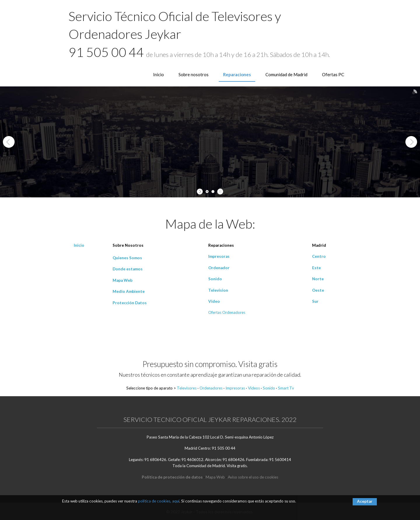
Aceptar (365, 501)
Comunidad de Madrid (286, 74)
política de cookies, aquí (159, 501)
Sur (315, 301)
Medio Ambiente (129, 291)
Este (316, 268)
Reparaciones (237, 74)
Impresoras (219, 256)
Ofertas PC (333, 74)
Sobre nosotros (194, 74)
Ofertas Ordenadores (227, 312)
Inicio (159, 74)
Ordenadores (211, 388)
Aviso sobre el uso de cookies (253, 477)
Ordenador (219, 268)
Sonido (215, 279)
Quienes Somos (127, 258)
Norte (318, 279)
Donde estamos (128, 269)
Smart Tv (286, 388)
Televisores (187, 388)
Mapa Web (123, 280)
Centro (319, 256)
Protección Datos (130, 303)
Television (218, 290)
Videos (254, 388)
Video (214, 301)
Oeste (318, 290)
